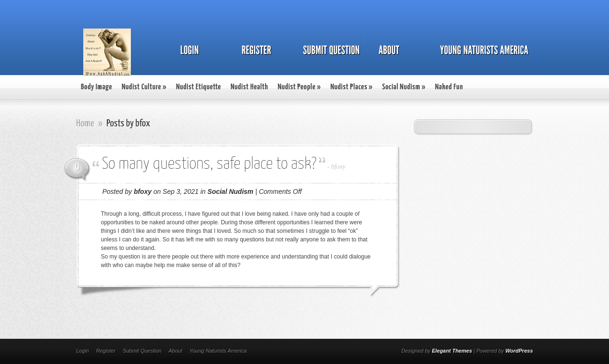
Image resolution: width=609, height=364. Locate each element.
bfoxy (338, 167)
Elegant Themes (452, 351)
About (175, 351)
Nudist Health (250, 87)
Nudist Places (351, 87)
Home (85, 124)
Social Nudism (404, 87)
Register (106, 351)
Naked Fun (449, 87)
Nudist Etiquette (199, 87)
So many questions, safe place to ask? (209, 164)
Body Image (97, 87)
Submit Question (142, 351)
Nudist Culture (144, 87)
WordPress (519, 351)
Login (83, 351)
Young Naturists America (218, 351)
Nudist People (300, 87)
